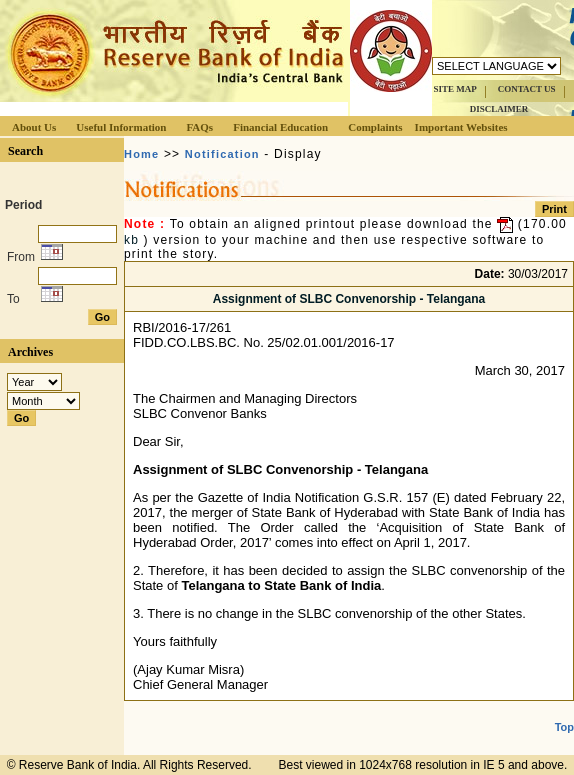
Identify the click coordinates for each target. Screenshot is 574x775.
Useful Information (121, 127)
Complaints (375, 127)
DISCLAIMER (499, 109)
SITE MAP (454, 89)
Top (564, 727)
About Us (34, 127)
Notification (222, 154)
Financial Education (280, 127)
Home (141, 154)
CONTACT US (527, 89)
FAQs (199, 127)
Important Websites (461, 127)
